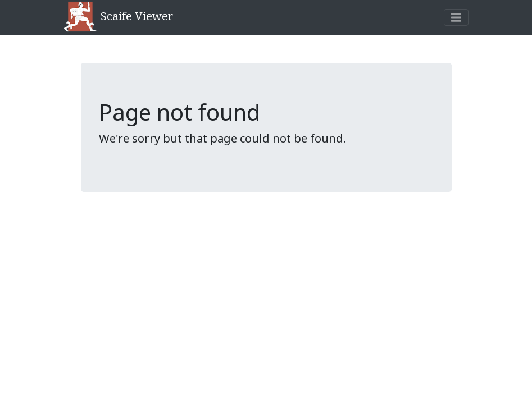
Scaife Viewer (119, 17)
